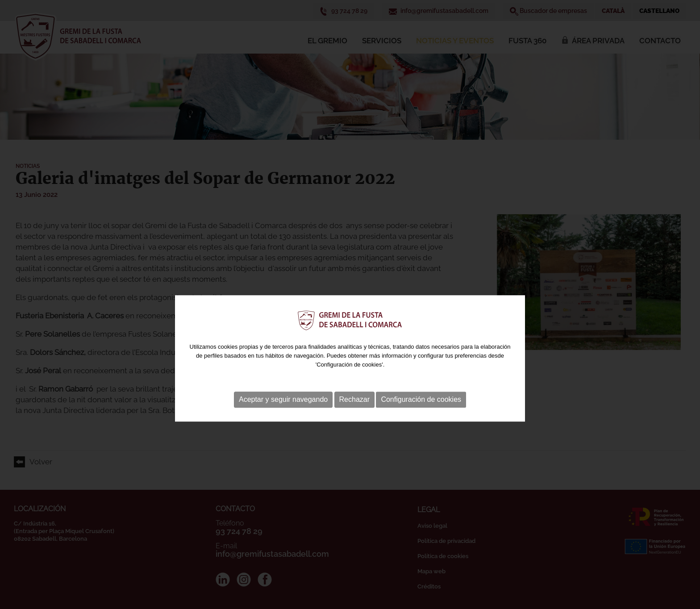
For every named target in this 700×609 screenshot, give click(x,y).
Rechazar (354, 414)
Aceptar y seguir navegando (283, 414)
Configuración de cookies (421, 414)
